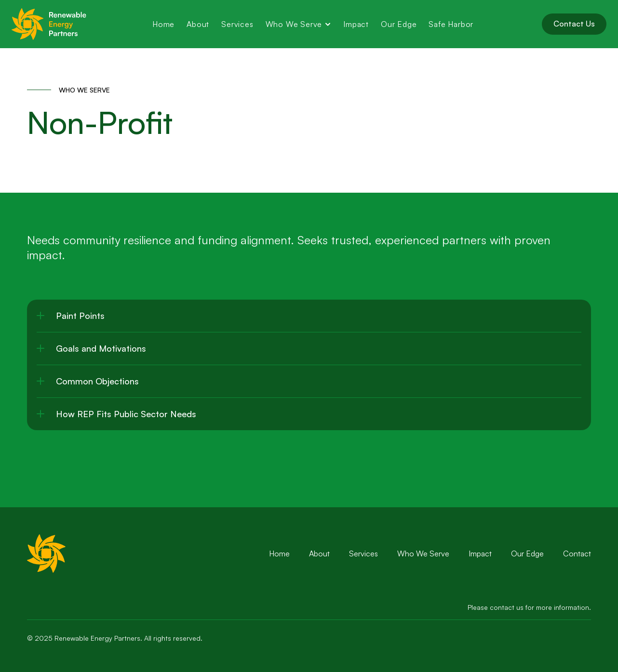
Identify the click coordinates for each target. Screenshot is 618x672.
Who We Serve (423, 553)
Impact (480, 553)
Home (279, 553)
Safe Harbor (452, 24)
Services (363, 553)
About (319, 553)
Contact (577, 553)
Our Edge (527, 553)
